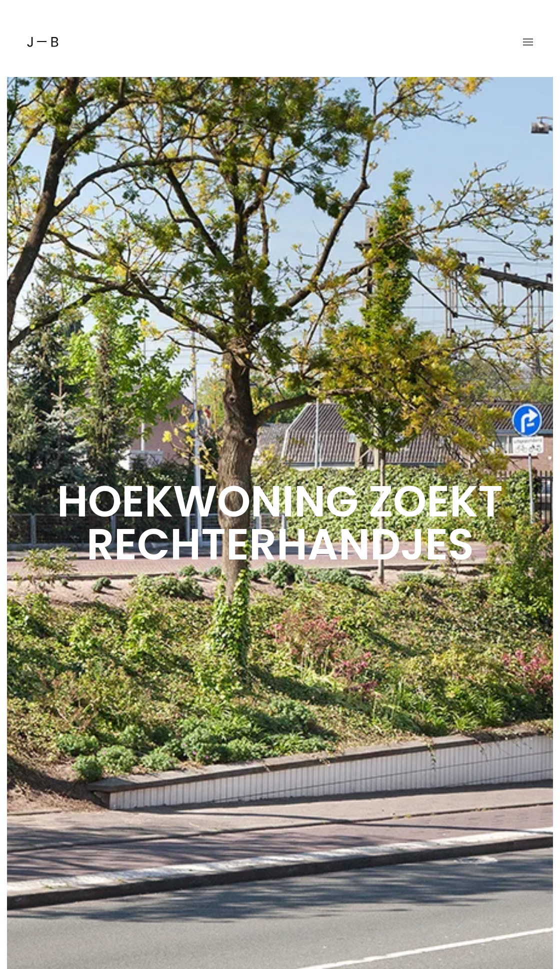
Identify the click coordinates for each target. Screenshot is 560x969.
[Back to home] (43, 42)
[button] (528, 42)
